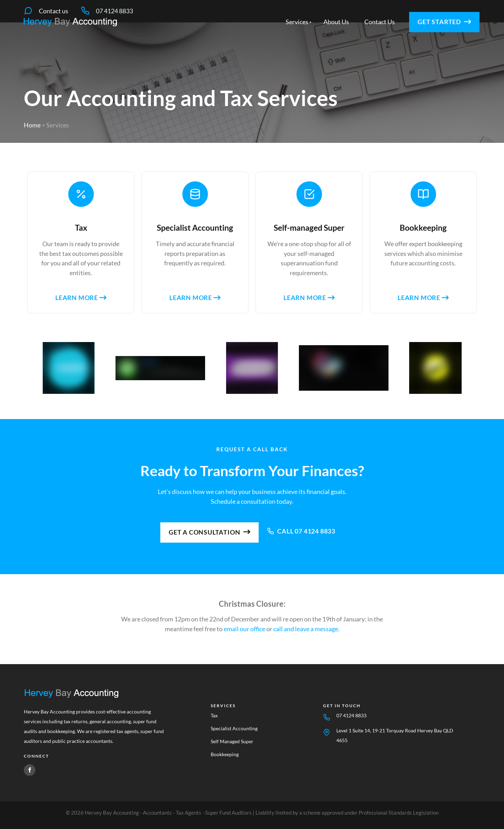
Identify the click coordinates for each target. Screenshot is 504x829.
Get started (425, 34)
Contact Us (380, 39)
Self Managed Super (232, 741)
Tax (214, 715)
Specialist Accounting (234, 728)
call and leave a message (306, 629)
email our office (244, 629)
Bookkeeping (225, 754)
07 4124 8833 (351, 715)
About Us (336, 39)
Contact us (54, 11)
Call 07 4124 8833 (301, 526)
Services (297, 39)
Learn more (81, 298)
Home (32, 125)
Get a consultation (209, 527)
